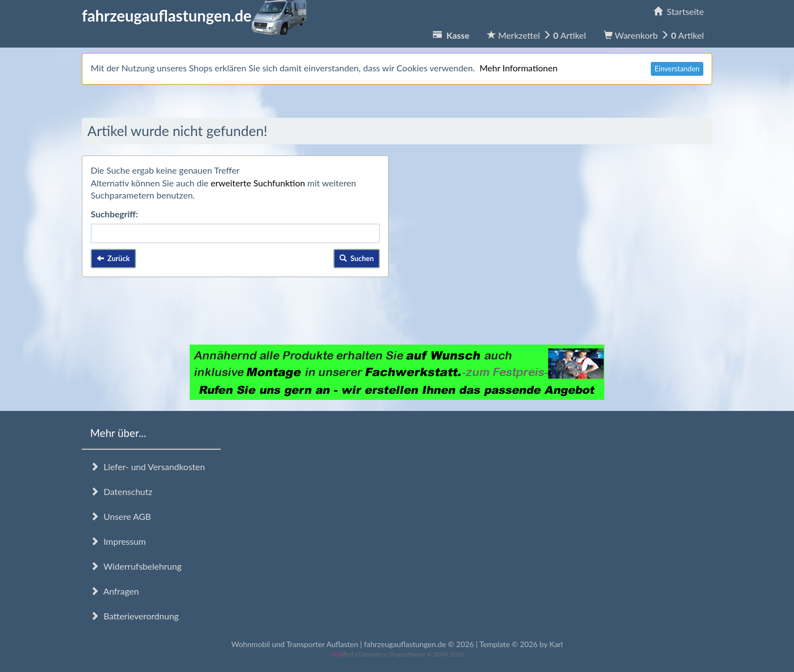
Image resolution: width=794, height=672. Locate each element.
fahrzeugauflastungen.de (194, 15)
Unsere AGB (121, 516)
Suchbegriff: (114, 214)
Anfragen (114, 591)
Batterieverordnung (134, 616)
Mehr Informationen (518, 68)
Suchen (357, 258)
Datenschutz (121, 491)
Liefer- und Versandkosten (148, 467)
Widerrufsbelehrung (136, 566)
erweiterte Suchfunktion (258, 183)
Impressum (118, 541)
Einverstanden (677, 69)
